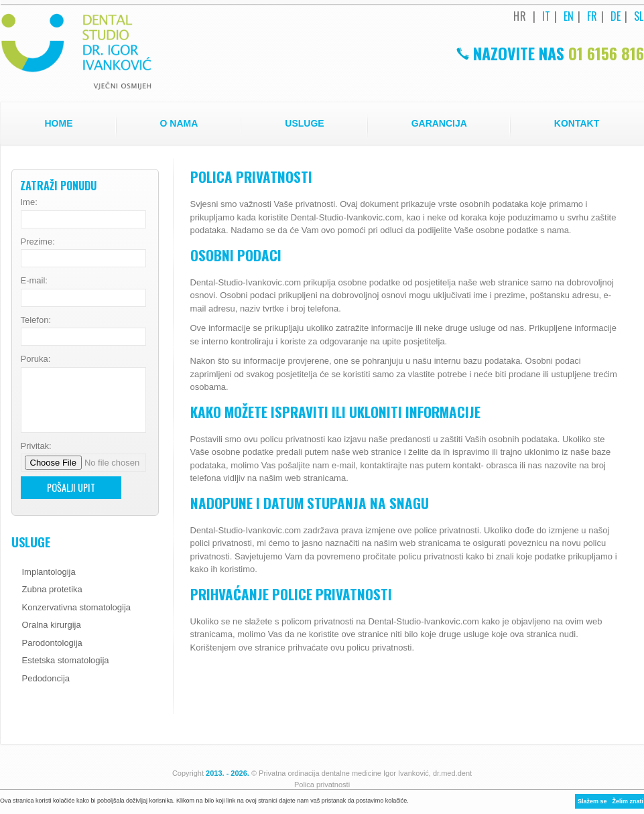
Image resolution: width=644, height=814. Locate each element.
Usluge (304, 123)
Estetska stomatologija (66, 660)
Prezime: (38, 242)
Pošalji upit (71, 487)
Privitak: (36, 446)
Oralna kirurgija (52, 625)
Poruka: (36, 359)
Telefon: (36, 320)
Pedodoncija (46, 678)
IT (546, 16)
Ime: (29, 202)
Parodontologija (52, 643)
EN (569, 16)
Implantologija (49, 572)
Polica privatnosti (322, 785)
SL (639, 16)
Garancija (439, 123)
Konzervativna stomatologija (77, 607)
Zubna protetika (52, 589)
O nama (179, 123)
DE (616, 16)
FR (592, 16)
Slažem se (592, 801)
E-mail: (34, 280)
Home (59, 123)
